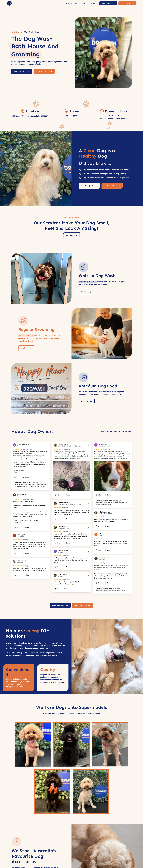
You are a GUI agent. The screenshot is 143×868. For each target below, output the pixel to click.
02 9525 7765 (71, 116)
